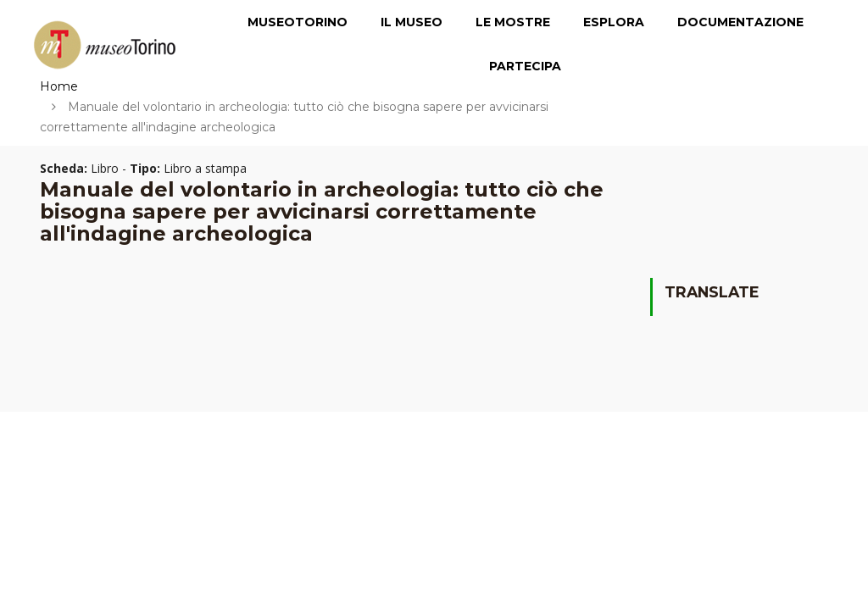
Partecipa (525, 66)
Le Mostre (513, 22)
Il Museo (412, 22)
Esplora (614, 22)
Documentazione (740, 22)
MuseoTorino (298, 22)
